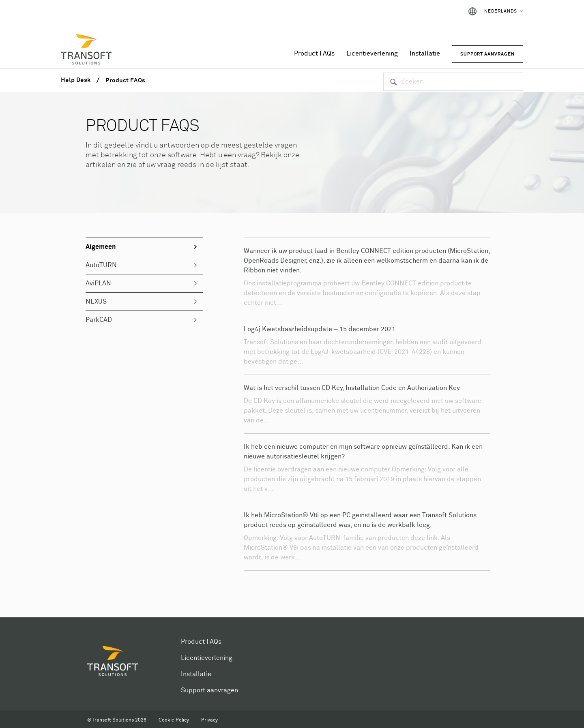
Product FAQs (314, 54)
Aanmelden (438, 11)
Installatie (425, 54)
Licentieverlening (372, 54)
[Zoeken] (453, 82)
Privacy (209, 720)
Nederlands (501, 11)
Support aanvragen (209, 690)
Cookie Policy (174, 720)
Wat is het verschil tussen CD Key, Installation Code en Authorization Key (352, 388)
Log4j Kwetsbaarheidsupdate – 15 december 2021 (320, 329)
